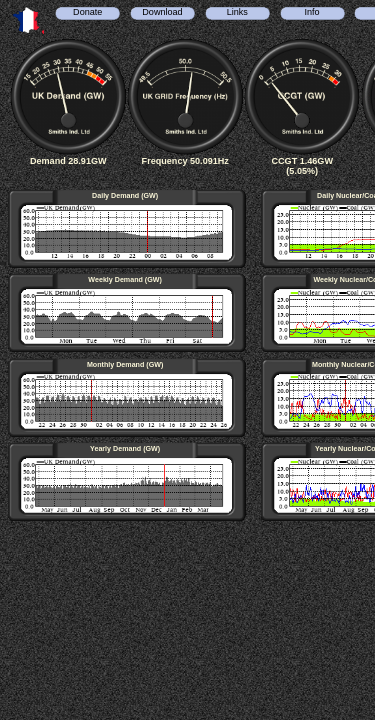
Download (162, 12)
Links (237, 12)
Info (311, 12)
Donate (87, 12)
